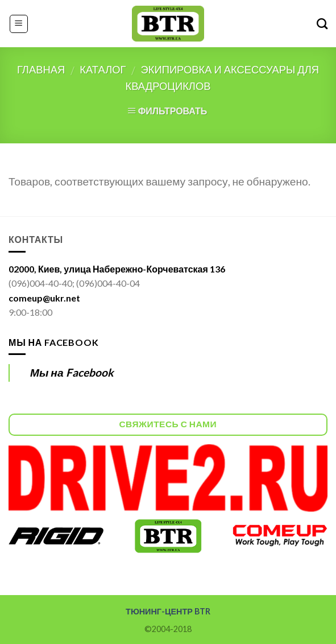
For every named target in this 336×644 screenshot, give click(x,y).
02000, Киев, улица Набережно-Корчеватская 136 (117, 269)
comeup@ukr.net (44, 298)
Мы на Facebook (53, 342)
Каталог (103, 69)
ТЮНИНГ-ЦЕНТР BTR (168, 611)
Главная (41, 69)
